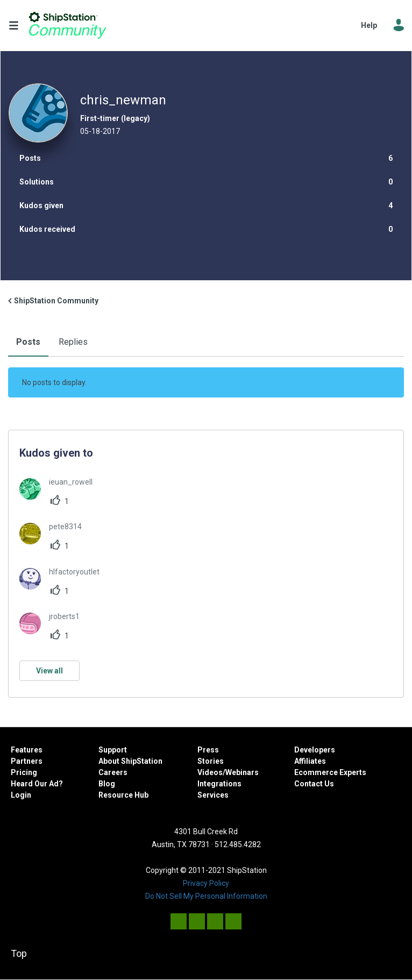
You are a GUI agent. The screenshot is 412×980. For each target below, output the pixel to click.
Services (213, 795)
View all (49, 671)
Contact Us (314, 784)
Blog (107, 784)
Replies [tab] (73, 342)
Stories (211, 761)
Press (208, 750)
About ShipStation (130, 761)
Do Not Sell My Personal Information (206, 896)
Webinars (242, 772)
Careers (113, 772)
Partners (27, 761)
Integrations (219, 784)
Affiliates (310, 761)
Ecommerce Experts (330, 772)
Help (369, 25)
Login (21, 795)
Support (113, 750)
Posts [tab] (28, 342)
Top (19, 953)
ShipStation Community (68, 25)
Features (27, 750)
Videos (210, 772)
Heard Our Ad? (37, 784)
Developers (315, 750)
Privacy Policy (206, 883)
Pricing (24, 772)
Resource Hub (123, 795)
